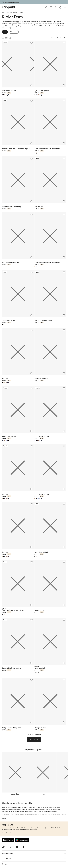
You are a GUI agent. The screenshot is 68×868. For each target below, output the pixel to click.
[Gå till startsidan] (8, 7)
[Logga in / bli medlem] (56, 7)
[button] (34, 739)
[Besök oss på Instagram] (10, 847)
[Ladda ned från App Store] (8, 840)
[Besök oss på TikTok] (3, 847)
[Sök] (46, 7)
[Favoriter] (51, 7)
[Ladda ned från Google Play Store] (22, 840)
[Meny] (65, 7)
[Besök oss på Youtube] (17, 847)
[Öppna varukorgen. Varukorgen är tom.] (60, 7)
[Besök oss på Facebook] (24, 847)
